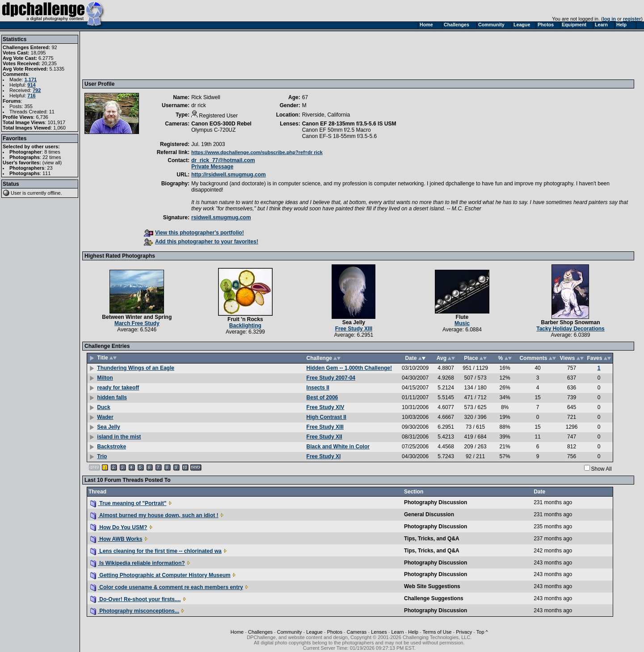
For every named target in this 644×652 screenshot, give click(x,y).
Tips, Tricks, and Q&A (432, 539)
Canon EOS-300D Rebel (221, 124)
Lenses (379, 632)
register (632, 19)
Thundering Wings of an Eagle (136, 368)
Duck (103, 407)
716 (31, 96)
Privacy (464, 632)
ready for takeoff (118, 388)
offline (54, 193)
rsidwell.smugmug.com (221, 217)
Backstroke (112, 447)
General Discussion (429, 514)
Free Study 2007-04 (331, 378)
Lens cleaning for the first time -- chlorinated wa (156, 551)
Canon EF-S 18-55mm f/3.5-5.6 (339, 136)
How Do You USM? (119, 527)
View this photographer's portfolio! (194, 233)
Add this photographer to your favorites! (201, 242)
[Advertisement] (247, 55)
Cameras (357, 632)
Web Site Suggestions (432, 586)
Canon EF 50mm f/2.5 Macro (337, 130)
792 (37, 90)
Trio (102, 456)
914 (31, 85)
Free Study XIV (326, 407)
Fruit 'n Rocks (245, 319)
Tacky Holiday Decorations (570, 329)
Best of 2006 (322, 397)
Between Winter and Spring (137, 317)
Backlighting (245, 326)
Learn (397, 632)
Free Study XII (324, 437)
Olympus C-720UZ (213, 130)
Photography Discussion (436, 502)
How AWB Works (116, 539)
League (314, 632)
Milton (105, 378)
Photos (335, 632)
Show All (602, 469)
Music (462, 323)
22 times (52, 157)
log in (609, 19)
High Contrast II (326, 417)
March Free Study (137, 323)
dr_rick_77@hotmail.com (223, 160)
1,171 (31, 79)
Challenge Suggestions (434, 598)
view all (52, 163)
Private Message (212, 167)
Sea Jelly (354, 322)
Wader (105, 417)
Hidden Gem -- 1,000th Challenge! (349, 368)
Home (237, 632)
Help (413, 632)
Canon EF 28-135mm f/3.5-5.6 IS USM (349, 124)
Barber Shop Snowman (570, 322)
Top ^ (482, 632)
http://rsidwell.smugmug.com (229, 175)
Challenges (260, 632)
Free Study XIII (354, 329)
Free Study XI (324, 456)
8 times (52, 152)
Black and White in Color (338, 447)
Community (290, 632)
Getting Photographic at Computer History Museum (160, 575)
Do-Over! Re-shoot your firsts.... (135, 599)
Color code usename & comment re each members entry (167, 587)
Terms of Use (437, 632)
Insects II (318, 388)
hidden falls (112, 397)
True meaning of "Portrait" (128, 503)
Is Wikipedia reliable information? (138, 563)
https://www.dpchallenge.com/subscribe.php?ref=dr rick (257, 152)
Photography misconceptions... (135, 611)
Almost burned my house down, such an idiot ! (154, 515)
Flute (462, 317)
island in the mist (119, 437)
